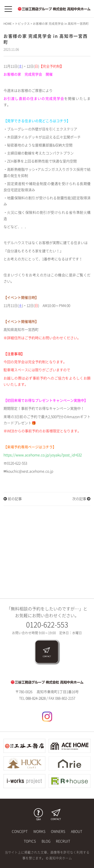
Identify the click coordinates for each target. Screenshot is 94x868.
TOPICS (30, 841)
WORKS (39, 831)
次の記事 (81, 499)
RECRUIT (63, 841)
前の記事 (13, 499)
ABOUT (77, 831)
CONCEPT (20, 831)
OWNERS (58, 831)
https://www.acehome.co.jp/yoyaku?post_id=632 (43, 455)
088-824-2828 (36, 698)
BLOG (46, 841)
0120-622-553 (47, 625)
